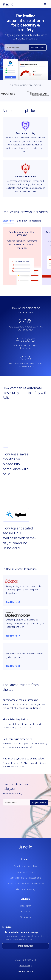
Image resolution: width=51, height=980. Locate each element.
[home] (9, 4)
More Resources (26, 946)
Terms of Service (26, 971)
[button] (45, 4)
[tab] (8, 221)
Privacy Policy (26, 965)
